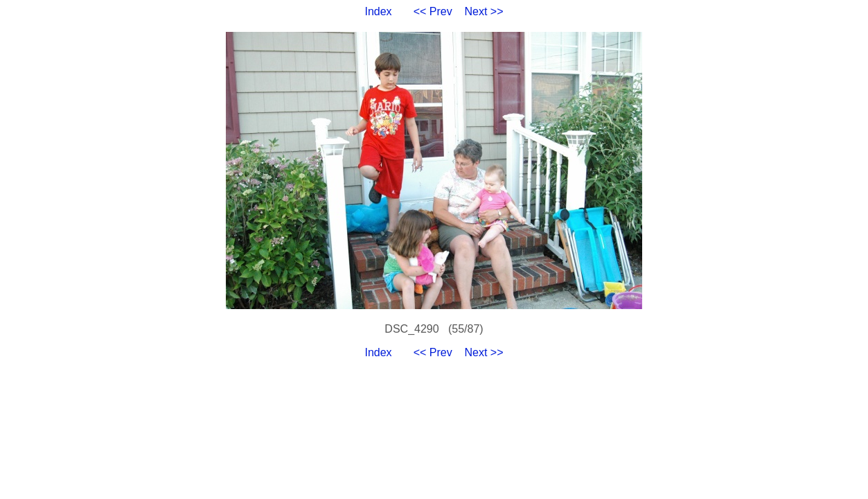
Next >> (484, 11)
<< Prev (433, 11)
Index (378, 11)
